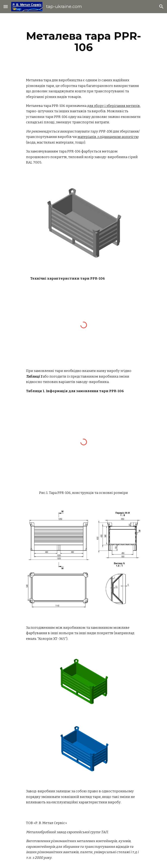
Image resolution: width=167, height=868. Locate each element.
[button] (6, 6)
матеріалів (108, 137)
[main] (83, 42)
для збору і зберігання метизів (113, 106)
